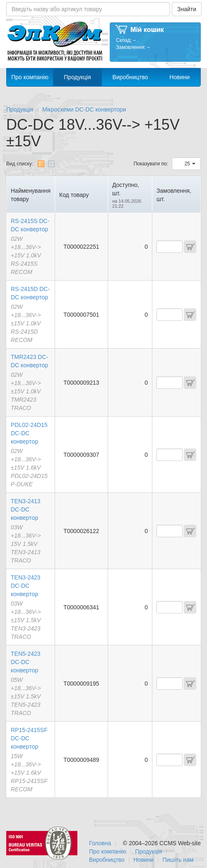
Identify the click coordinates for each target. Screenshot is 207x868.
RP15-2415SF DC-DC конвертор (29, 738)
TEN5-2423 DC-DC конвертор (26, 662)
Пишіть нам (178, 860)
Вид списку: (20, 164)
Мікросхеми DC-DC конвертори (84, 109)
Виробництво (130, 77)
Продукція (77, 77)
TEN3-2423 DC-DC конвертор (26, 586)
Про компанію (30, 77)
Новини (179, 77)
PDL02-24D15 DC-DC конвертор (29, 433)
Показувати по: (151, 164)
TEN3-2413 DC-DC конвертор (26, 509)
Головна (100, 843)
